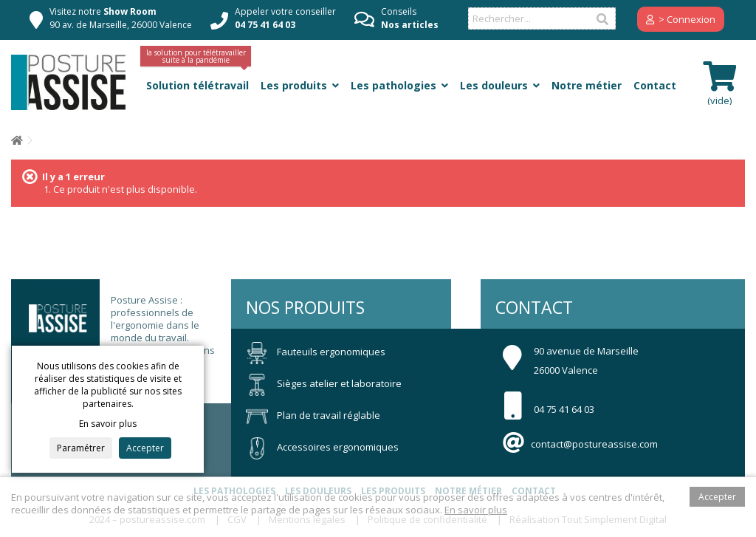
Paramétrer (81, 448)
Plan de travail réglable (313, 415)
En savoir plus (476, 510)
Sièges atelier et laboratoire (324, 383)
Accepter (145, 448)
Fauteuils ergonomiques (316, 352)
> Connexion (681, 19)
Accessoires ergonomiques (322, 447)
